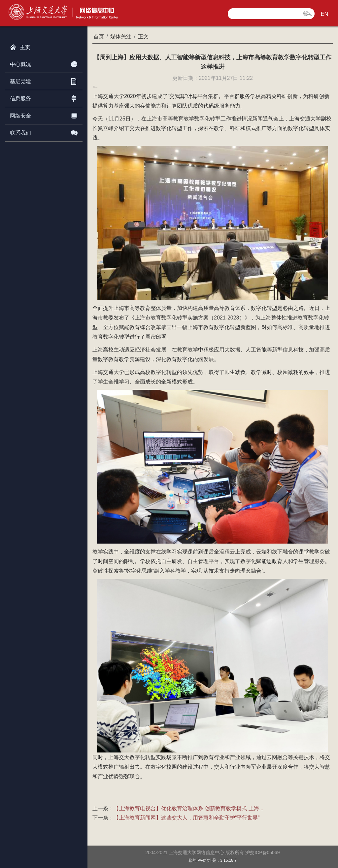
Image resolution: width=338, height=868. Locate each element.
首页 (99, 36)
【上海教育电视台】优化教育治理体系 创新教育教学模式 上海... (188, 808)
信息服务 (44, 97)
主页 (20, 46)
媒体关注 (121, 36)
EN (324, 14)
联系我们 (44, 132)
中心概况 (44, 63)
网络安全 (44, 115)
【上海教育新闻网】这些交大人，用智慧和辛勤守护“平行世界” (187, 818)
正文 (143, 36)
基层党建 (44, 80)
